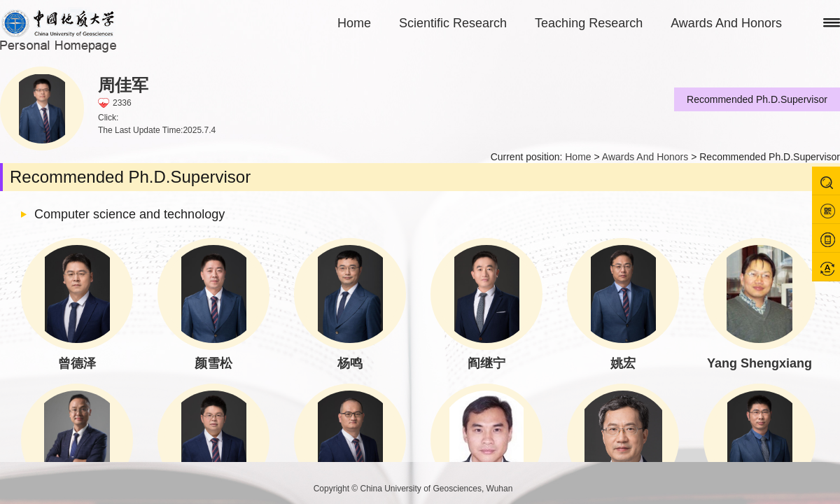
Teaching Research (589, 23)
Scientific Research (453, 23)
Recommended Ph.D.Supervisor (757, 99)
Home (354, 23)
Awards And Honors (726, 23)
